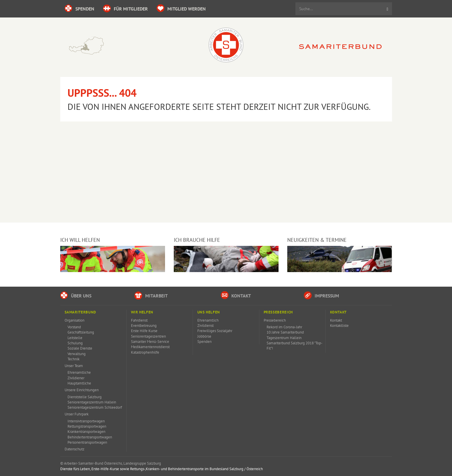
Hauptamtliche (79, 383)
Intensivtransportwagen (86, 421)
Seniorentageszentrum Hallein (92, 402)
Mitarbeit (151, 295)
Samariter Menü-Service (150, 342)
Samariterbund (80, 312)
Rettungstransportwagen (87, 426)
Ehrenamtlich (208, 320)
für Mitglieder (125, 8)
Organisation (75, 320)
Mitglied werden (181, 8)
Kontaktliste (339, 326)
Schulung (75, 343)
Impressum (321, 295)
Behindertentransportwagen (90, 437)
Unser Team (74, 366)
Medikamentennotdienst (150, 347)
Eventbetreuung (144, 326)
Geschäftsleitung (81, 332)
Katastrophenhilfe (145, 352)
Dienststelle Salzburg (85, 397)
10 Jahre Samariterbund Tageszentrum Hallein (285, 335)
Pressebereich (278, 312)
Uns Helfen (209, 312)
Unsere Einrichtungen (82, 390)
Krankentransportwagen (86, 432)
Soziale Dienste (80, 348)
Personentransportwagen (87, 442)
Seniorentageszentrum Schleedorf (95, 407)
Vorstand (74, 327)
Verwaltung (77, 354)
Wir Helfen (142, 312)
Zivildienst (205, 326)
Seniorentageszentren (148, 336)
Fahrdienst (139, 320)
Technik (73, 359)
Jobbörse (204, 336)
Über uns (76, 295)
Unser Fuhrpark (77, 414)
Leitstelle (75, 338)
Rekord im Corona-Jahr (284, 327)
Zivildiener (76, 378)
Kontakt (236, 295)
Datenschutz (75, 449)
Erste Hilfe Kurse (144, 331)
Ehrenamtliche (79, 372)
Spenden (79, 8)
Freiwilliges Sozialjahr (215, 331)
